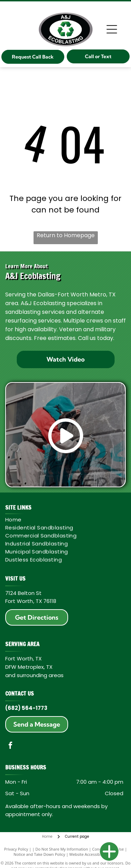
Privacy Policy (16, 849)
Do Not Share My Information (62, 849)
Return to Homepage (66, 235)
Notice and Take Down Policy (39, 854)
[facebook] (10, 746)
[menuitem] (64, 520)
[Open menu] (112, 29)
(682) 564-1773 (26, 708)
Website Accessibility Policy (93, 854)
